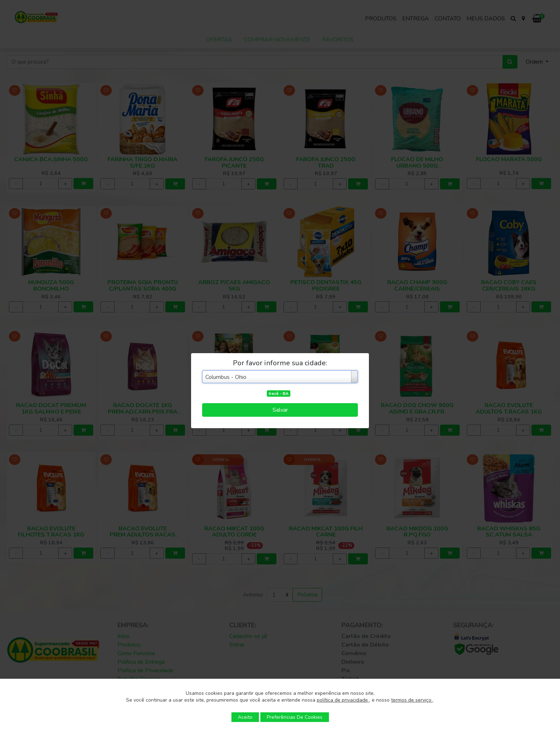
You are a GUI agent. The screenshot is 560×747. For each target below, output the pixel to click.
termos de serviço (412, 700)
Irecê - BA (279, 394)
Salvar (280, 410)
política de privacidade (343, 700)
